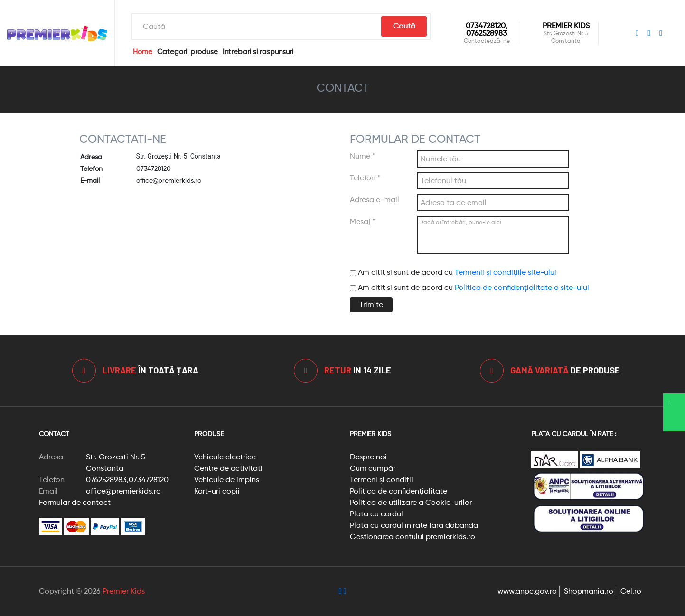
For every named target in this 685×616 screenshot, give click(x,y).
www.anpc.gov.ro (527, 591)
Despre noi (368, 457)
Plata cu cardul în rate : (574, 434)
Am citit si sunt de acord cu (453, 272)
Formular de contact (75, 502)
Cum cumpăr (373, 468)
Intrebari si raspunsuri (258, 52)
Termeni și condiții (381, 480)
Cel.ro (631, 591)
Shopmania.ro (589, 591)
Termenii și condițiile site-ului (506, 272)
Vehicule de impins (227, 480)
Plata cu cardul (376, 514)
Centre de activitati (228, 468)
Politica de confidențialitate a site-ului (522, 287)
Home (143, 52)
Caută (404, 26)
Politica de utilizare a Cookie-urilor (411, 502)
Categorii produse (188, 52)
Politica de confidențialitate (399, 491)
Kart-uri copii (217, 491)
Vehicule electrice (225, 457)
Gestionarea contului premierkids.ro (413, 537)
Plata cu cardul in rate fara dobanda (414, 525)
